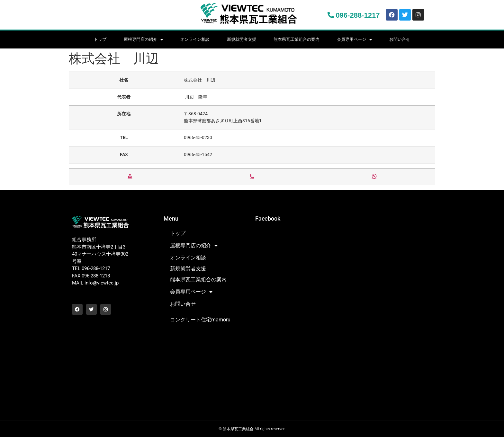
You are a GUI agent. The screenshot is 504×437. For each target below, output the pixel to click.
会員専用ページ (354, 40)
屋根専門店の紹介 (143, 40)
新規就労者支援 (242, 39)
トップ (100, 39)
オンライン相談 (195, 39)
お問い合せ (400, 39)
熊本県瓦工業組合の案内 (297, 39)
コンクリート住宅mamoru (200, 320)
